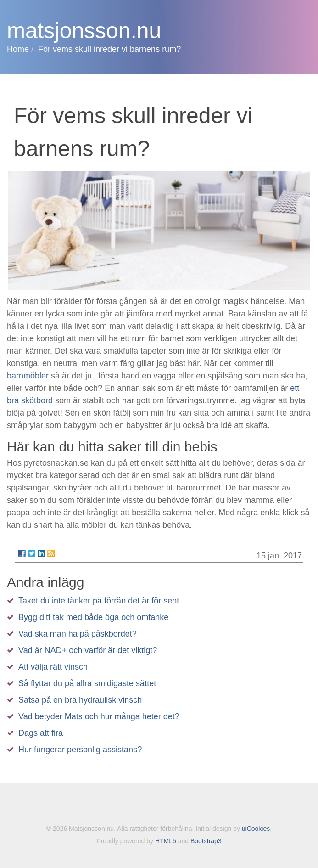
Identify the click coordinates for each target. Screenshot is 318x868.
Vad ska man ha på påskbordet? (78, 634)
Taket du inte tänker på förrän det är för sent (99, 601)
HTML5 (166, 841)
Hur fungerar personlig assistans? (80, 750)
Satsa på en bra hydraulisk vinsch (80, 700)
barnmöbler (28, 376)
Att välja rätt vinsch (53, 667)
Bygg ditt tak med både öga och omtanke (93, 617)
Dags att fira (41, 733)
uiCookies (256, 829)
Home (18, 49)
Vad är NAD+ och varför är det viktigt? (88, 650)
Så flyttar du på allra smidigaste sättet (87, 683)
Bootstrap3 (206, 841)
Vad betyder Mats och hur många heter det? (99, 716)
